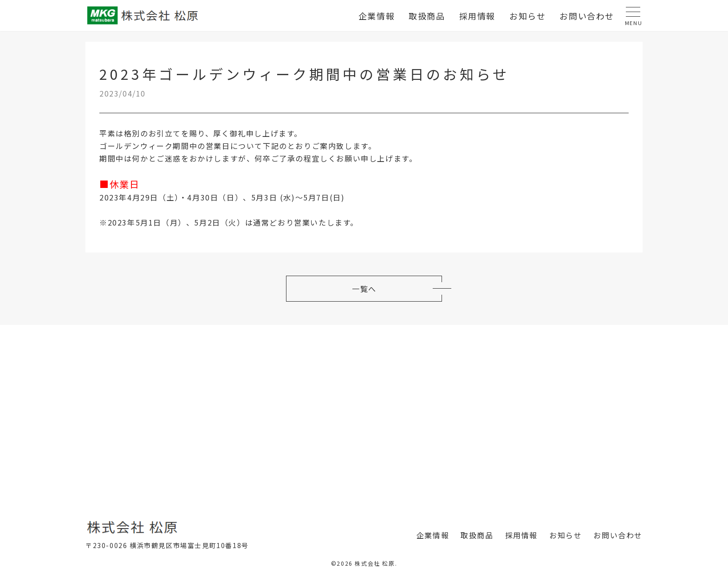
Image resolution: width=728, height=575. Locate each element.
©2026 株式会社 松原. (364, 568)
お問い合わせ (587, 16)
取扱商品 (427, 16)
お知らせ (527, 16)
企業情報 (377, 16)
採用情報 (477, 16)
